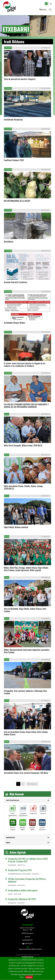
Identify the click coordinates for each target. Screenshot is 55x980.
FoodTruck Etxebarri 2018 (14, 160)
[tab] (28, 800)
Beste (8, 843)
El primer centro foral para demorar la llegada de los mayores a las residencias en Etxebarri (25, 365)
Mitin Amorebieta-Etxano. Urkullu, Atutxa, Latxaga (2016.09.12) (23, 487)
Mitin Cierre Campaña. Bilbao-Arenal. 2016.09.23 (23, 445)
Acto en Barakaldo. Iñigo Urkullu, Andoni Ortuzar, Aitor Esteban (25, 610)
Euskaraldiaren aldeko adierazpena (23, 890)
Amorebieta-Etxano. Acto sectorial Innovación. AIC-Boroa (26, 773)
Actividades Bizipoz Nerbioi (15, 323)
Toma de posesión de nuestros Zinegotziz (20, 79)
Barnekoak (11, 837)
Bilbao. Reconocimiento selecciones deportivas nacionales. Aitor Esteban (27, 651)
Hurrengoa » (32, 784)
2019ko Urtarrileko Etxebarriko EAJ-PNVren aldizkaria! (27, 880)
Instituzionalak (13, 800)
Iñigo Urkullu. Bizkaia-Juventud (16, 527)
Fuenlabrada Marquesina (13, 119)
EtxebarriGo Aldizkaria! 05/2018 (22, 899)
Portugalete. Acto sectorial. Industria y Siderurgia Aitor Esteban (25, 692)
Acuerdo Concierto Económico (16, 282)
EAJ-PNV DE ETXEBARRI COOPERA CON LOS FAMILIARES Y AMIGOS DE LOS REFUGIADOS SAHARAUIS (26, 406)
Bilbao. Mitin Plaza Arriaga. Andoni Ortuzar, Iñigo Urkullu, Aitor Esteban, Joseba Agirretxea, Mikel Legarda (26, 569)
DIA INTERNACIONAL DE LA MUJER (17, 201)
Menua (43, 9)
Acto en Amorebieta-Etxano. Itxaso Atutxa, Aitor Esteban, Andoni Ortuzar (26, 733)
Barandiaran (9, 241)
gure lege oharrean (26, 974)
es (51, 4)
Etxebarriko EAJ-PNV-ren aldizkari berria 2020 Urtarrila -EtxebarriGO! (28, 860)
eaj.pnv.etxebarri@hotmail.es (30, 949)
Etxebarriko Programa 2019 (20, 870)
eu (46, 4)
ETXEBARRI (28, 925)
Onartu (29, 977)
